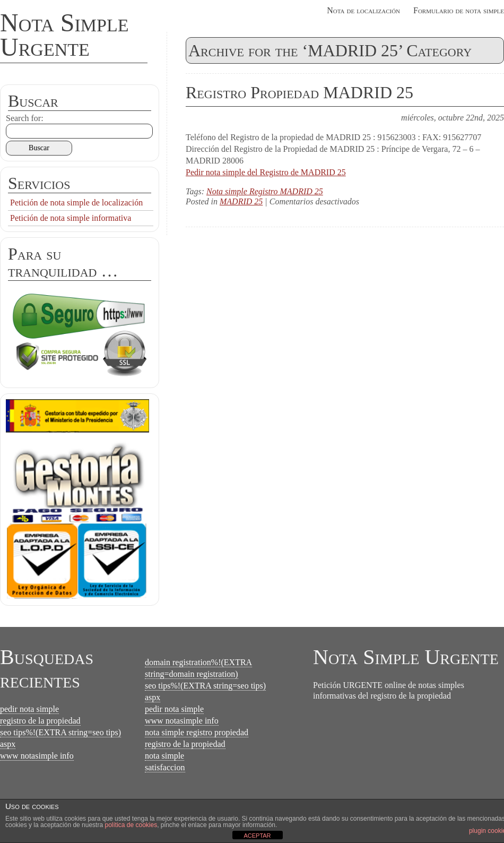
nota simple (164, 756)
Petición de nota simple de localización (76, 203)
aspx (8, 744)
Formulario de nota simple (459, 10)
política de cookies (131, 825)
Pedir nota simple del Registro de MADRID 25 (266, 172)
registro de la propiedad (40, 721)
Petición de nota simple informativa (71, 218)
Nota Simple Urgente (64, 35)
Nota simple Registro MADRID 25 (265, 191)
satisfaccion (165, 767)
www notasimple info (37, 756)
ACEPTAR (257, 836)
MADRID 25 (241, 201)
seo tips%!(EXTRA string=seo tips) (60, 732)
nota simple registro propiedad (197, 732)
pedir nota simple (29, 709)
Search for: (25, 118)
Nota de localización (363, 10)
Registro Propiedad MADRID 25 (299, 92)
